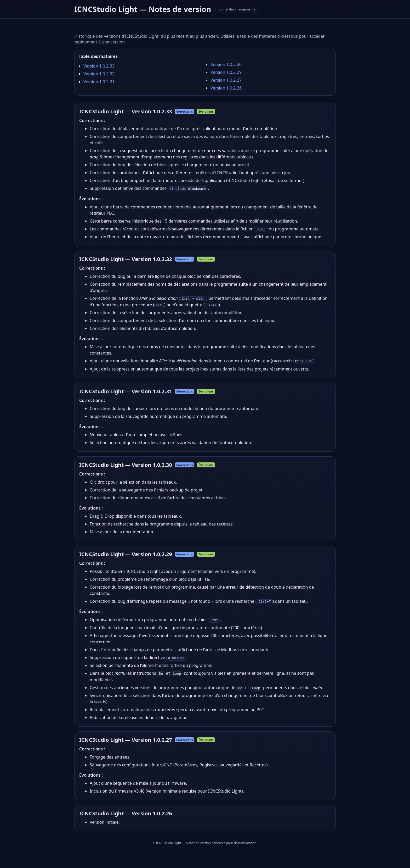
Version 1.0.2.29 (226, 72)
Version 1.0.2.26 (226, 88)
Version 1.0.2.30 (226, 64)
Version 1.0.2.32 (99, 74)
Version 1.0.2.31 (99, 82)
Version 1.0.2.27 (226, 80)
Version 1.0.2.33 (99, 66)
